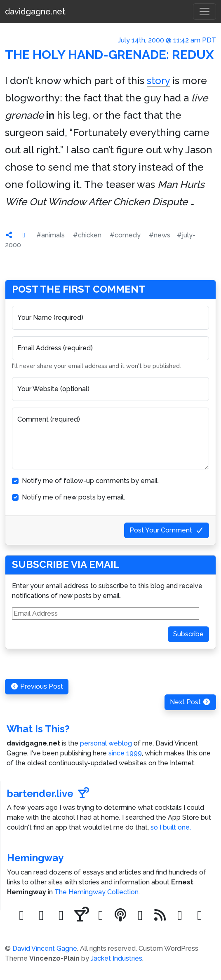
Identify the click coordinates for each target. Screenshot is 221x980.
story (158, 81)
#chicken (87, 235)
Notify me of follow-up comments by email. (90, 481)
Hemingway (35, 858)
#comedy (125, 235)
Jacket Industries (116, 958)
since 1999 (125, 753)
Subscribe (188, 634)
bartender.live (48, 794)
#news (160, 235)
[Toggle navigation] (205, 12)
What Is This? (38, 729)
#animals (51, 235)
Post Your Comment (167, 530)
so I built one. (171, 827)
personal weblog (106, 743)
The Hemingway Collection (96, 892)
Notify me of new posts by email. (73, 497)
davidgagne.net (35, 12)
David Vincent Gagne (45, 948)
